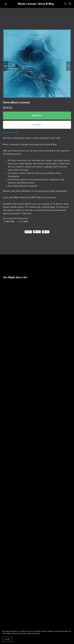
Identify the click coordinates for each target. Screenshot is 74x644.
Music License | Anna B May (36, 4)
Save (46, 232)
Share (28, 232)
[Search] (65, 4)
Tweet (37, 232)
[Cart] (71, 4)
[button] (5, 66)
